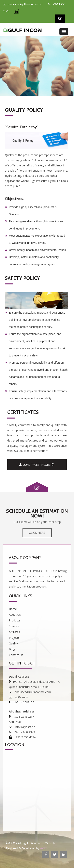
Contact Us (16, 655)
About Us (15, 615)
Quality (13, 643)
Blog (12, 649)
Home (13, 609)
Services (14, 626)
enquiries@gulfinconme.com (26, 4)
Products (15, 620)
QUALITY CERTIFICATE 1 (37, 465)
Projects (14, 638)
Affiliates (14, 632)
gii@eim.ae (21, 697)
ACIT (44, 848)
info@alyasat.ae (25, 727)
